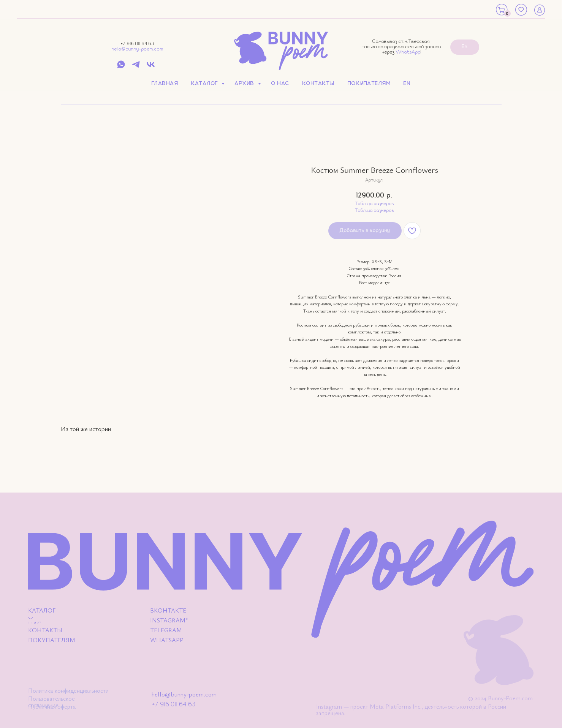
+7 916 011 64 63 (138, 44)
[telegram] (136, 67)
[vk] (151, 67)
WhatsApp (408, 52)
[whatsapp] (121, 67)
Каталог (205, 84)
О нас (280, 84)
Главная (165, 84)
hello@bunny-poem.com (138, 49)
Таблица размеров (375, 204)
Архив (245, 84)
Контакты (319, 84)
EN (407, 84)
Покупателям (369, 84)
